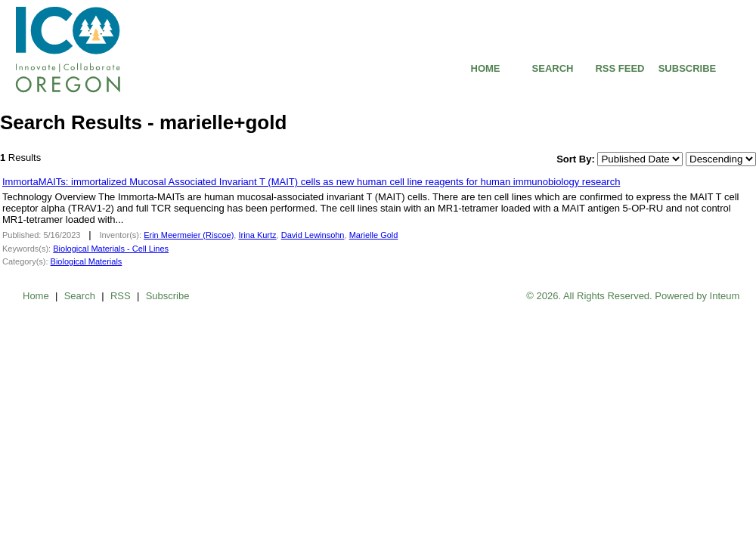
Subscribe (168, 296)
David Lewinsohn (313, 235)
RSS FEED (620, 68)
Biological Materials (87, 261)
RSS (121, 296)
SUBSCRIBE (688, 68)
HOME (486, 68)
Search (80, 296)
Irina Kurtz (257, 235)
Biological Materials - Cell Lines (111, 249)
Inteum (725, 296)
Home (36, 296)
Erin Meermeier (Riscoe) (189, 235)
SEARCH (553, 68)
